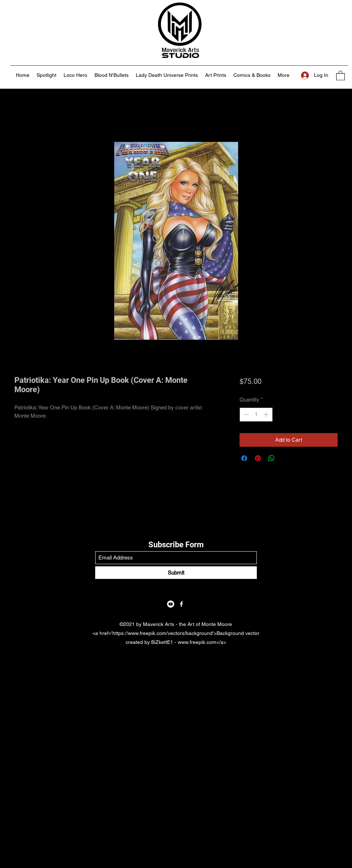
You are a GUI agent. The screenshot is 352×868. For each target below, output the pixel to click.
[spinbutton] (256, 415)
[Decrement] (246, 415)
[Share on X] (285, 458)
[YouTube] (171, 604)
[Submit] (176, 573)
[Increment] (267, 415)
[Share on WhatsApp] (272, 458)
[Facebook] (181, 604)
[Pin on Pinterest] (258, 458)
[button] (341, 75)
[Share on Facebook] (244, 458)
